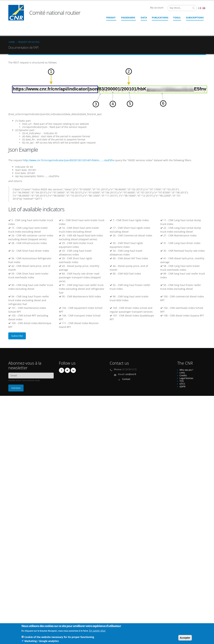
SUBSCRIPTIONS (195, 18)
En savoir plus (97, 631)
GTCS (182, 384)
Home (12, 42)
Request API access (29, 42)
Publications (160, 18)
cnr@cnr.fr (131, 374)
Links (182, 373)
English (204, 8)
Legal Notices (186, 378)
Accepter (185, 638)
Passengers (128, 18)
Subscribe (17, 336)
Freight (111, 18)
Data (144, 18)
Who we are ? (186, 370)
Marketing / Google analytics (42, 641)
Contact (126, 379)
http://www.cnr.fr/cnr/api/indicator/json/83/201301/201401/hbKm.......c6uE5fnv (69, 160)
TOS (182, 381)
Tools (177, 18)
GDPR (182, 387)
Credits (183, 375)
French (200, 8)
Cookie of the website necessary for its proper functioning (59, 638)
